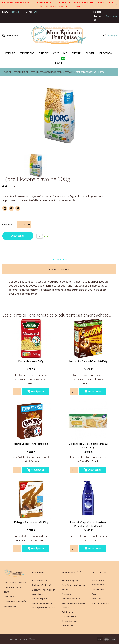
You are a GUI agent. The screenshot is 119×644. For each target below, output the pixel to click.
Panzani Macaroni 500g (31, 361)
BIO (65, 53)
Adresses (96, 599)
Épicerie (10, 53)
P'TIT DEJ (44, 53)
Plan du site (67, 626)
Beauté (90, 53)
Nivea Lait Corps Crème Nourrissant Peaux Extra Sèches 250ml (88, 524)
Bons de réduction (100, 603)
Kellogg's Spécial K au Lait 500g (31, 522)
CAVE (56, 53)
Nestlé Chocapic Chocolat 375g (31, 444)
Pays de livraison (40, 580)
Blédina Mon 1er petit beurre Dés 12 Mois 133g (88, 445)
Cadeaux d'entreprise (42, 585)
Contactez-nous (70, 621)
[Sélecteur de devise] (38, 12)
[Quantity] (17, 391)
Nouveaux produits (41, 599)
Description (59, 259)
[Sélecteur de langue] (17, 12)
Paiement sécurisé (71, 599)
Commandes (98, 589)
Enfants (77, 53)
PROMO (60, 61)
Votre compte (101, 572)
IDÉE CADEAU (107, 51)
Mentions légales (70, 580)
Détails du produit (59, 270)
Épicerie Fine (27, 53)
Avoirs (95, 594)
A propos (66, 594)
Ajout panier (18, 236)
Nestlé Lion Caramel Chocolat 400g (88, 361)
